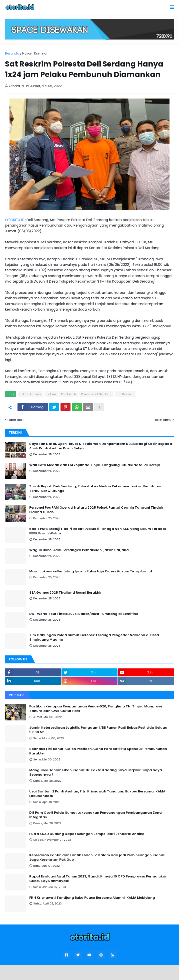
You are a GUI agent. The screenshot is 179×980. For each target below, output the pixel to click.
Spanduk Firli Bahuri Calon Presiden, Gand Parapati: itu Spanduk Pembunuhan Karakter (98, 751)
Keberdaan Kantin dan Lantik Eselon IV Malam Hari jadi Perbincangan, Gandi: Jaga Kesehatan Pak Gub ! (97, 857)
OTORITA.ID (15, 220)
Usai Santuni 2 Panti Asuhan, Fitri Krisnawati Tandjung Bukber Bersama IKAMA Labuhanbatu (97, 794)
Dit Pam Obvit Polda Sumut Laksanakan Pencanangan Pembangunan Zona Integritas (95, 815)
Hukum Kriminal (35, 53)
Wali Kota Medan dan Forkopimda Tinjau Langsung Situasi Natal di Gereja (95, 465)
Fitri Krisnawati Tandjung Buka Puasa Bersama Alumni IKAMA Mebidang (92, 898)
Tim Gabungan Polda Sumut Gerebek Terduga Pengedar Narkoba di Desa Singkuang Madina (94, 637)
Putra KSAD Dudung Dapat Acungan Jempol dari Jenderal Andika (87, 834)
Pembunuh (69, 394)
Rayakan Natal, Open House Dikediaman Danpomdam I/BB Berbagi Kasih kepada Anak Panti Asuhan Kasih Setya (101, 446)
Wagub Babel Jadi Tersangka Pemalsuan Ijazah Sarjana (79, 550)
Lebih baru (16, 420)
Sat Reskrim (125, 394)
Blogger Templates (99, 971)
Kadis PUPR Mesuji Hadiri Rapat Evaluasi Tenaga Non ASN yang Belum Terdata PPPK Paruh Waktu (98, 531)
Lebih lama (163, 420)
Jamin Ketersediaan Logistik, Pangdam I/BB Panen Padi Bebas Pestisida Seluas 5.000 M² (98, 730)
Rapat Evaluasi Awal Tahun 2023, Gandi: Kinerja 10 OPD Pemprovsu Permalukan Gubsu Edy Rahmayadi (98, 879)
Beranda (12, 53)
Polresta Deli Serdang (96, 394)
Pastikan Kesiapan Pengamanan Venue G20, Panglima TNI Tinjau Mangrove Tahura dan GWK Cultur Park (96, 709)
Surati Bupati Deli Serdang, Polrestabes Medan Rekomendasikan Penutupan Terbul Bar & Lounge (96, 489)
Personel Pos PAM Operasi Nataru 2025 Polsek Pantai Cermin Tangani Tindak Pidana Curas (96, 510)
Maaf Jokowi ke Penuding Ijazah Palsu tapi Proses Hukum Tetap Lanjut (91, 571)
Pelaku (51, 394)
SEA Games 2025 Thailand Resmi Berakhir (65, 593)
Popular (16, 695)
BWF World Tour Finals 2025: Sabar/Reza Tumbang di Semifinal (84, 614)
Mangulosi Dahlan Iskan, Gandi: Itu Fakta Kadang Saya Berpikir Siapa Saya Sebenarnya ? (96, 772)
